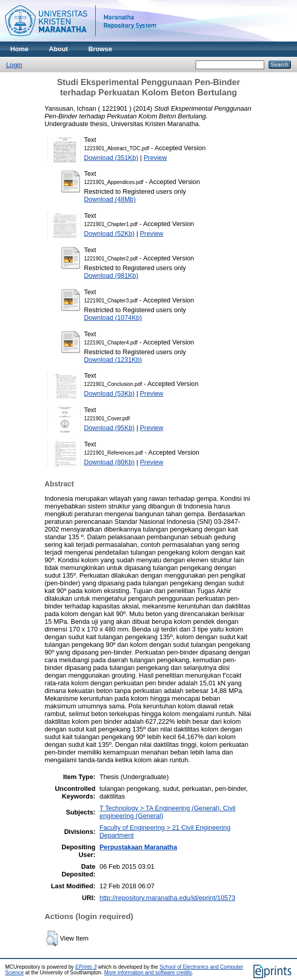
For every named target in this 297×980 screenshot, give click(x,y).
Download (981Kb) (111, 275)
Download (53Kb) (109, 393)
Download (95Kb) (109, 428)
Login (14, 65)
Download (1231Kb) (113, 360)
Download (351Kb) (111, 158)
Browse (100, 49)
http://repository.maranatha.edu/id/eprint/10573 (167, 898)
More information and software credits (148, 973)
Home (19, 49)
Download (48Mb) (110, 199)
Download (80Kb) (109, 462)
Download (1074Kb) (113, 318)
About (59, 49)
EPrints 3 (86, 967)
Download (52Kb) (109, 233)
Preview (155, 158)
